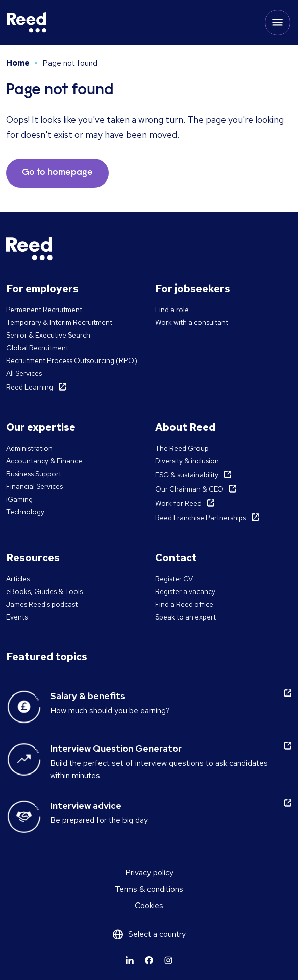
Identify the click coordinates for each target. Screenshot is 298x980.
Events (17, 617)
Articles (18, 579)
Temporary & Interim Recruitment (59, 322)
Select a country (157, 934)
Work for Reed (178, 503)
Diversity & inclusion (187, 461)
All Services (24, 373)
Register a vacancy (185, 591)
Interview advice (86, 805)
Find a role (172, 310)
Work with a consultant (192, 322)
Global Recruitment (37, 348)
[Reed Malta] (27, 22)
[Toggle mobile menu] (278, 22)
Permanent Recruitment (44, 310)
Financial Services (34, 486)
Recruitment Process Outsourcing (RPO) (72, 360)
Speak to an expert (185, 617)
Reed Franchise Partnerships (201, 518)
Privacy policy (149, 873)
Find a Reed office (184, 604)
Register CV (174, 579)
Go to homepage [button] (57, 173)
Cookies (149, 905)
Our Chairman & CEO (189, 489)
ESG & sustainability (187, 475)
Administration (29, 448)
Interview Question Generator (116, 748)
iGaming (19, 499)
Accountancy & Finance (44, 461)
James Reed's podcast (42, 604)
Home (18, 63)
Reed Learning (30, 387)
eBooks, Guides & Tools (44, 591)
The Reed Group (182, 448)
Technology (25, 512)
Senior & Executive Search (48, 335)
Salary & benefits (88, 696)
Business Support (34, 474)
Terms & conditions (149, 889)
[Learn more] (130, 960)
